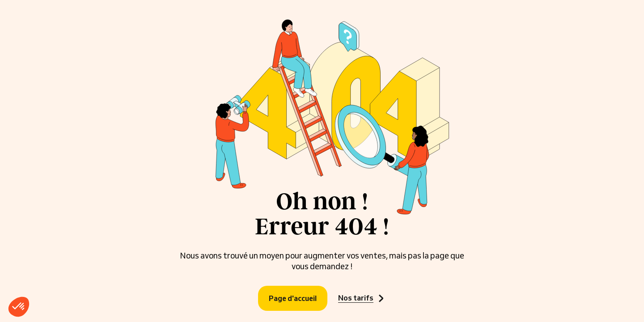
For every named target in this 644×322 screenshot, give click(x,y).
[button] (19, 307)
